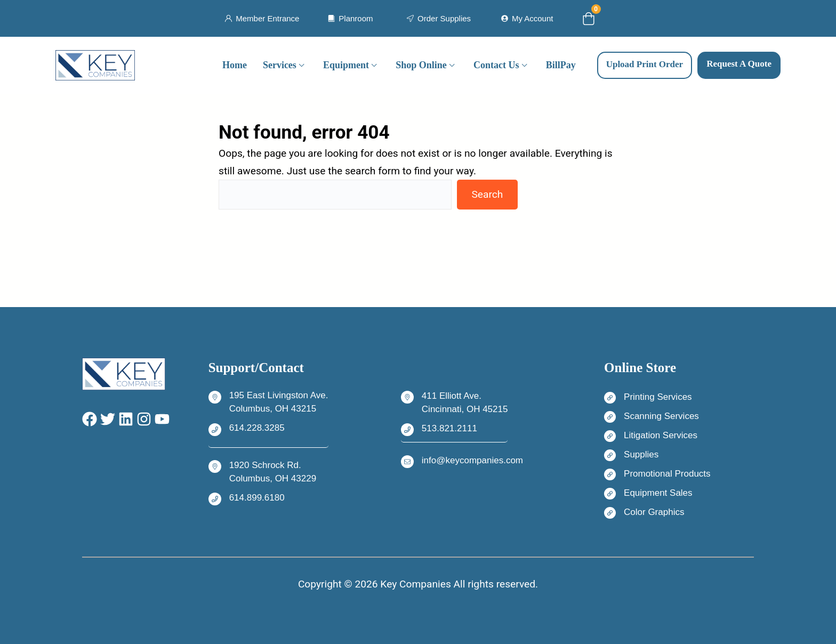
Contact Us (496, 65)
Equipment (346, 65)
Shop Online (421, 65)
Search (487, 194)
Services (280, 65)
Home (235, 65)
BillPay (561, 65)
